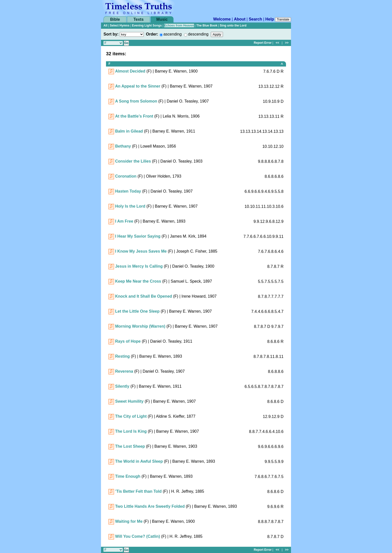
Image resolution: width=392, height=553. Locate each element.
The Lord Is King (131, 431)
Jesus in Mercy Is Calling (139, 266)
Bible (115, 19)
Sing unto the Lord (233, 26)
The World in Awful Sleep (139, 461)
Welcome (222, 19)
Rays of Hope (128, 341)
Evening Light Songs (147, 26)
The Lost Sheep (130, 446)
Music (162, 19)
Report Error (263, 43)
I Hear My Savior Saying (138, 236)
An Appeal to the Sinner (138, 86)
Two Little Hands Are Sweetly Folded (150, 506)
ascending (173, 34)
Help (270, 19)
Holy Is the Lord (130, 206)
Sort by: (111, 34)
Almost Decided (130, 71)
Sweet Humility (129, 401)
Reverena (124, 371)
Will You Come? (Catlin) (137, 536)
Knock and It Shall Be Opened (143, 296)
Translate (283, 20)
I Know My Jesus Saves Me (141, 251)
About (240, 19)
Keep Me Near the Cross (138, 281)
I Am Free (124, 221)
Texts (139, 19)
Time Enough (128, 476)
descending (198, 34)
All (105, 26)
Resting (122, 356)
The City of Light (131, 416)
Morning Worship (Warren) (140, 326)
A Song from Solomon (136, 101)
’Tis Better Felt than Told (138, 491)
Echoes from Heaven (179, 26)
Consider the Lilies (133, 161)
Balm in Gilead (129, 131)
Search (255, 19)
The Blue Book (207, 26)
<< (277, 43)
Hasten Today (128, 191)
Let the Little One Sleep (137, 311)
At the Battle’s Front (134, 116)
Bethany (123, 146)
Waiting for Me (129, 521)
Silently (122, 386)
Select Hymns (120, 26)
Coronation (126, 176)
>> (287, 43)
